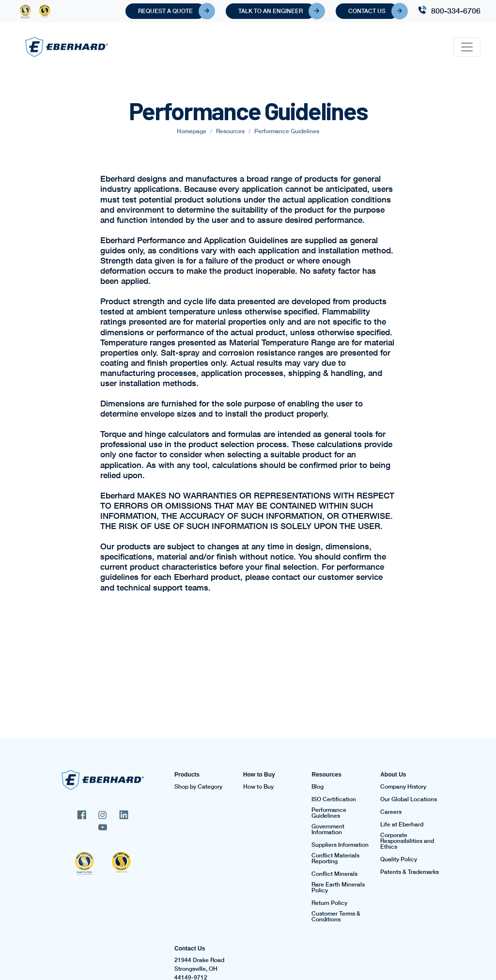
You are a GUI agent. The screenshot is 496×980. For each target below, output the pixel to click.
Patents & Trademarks (410, 872)
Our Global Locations (409, 799)
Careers (391, 812)
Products (187, 775)
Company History (403, 787)
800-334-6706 (456, 10)
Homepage (192, 131)
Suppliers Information (340, 845)
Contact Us (373, 11)
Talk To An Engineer (277, 11)
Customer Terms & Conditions (336, 917)
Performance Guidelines (329, 813)
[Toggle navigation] (467, 47)
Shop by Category (198, 787)
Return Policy (329, 903)
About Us (393, 775)
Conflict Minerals (334, 874)
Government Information (328, 829)
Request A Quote (172, 11)
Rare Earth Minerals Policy (338, 887)
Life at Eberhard (402, 824)
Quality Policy (399, 859)
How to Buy (259, 775)
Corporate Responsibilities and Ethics (407, 841)
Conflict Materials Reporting (335, 858)
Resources (326, 775)
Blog (318, 787)
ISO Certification (334, 799)
